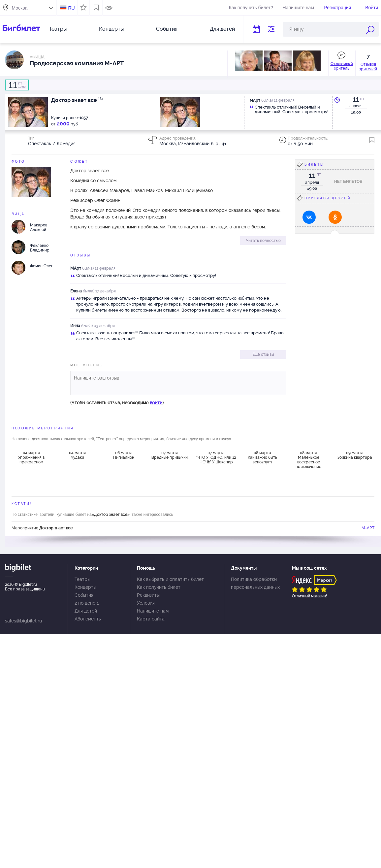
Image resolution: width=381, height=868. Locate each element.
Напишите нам (298, 8)
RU (71, 8)
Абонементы (88, 619)
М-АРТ (368, 528)
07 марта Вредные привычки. (170, 455)
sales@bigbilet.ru (23, 621)
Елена (76, 291)
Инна (75, 326)
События (167, 29)
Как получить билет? (251, 8)
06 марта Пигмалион (124, 455)
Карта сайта (151, 619)
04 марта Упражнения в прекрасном (31, 457)
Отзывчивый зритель (342, 66)
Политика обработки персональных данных (255, 583)
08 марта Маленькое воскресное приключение (308, 459)
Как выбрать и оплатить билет (170, 579)
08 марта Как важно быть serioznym (262, 457)
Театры (58, 29)
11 (356, 100)
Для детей (222, 29)
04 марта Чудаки (78, 455)
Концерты (111, 29)
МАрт (76, 268)
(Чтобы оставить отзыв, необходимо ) (117, 403)
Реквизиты (148, 595)
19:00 (17, 85)
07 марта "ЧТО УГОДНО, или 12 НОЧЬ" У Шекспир (216, 457)
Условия (146, 603)
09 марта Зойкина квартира (355, 455)
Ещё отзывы (263, 354)
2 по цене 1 (87, 603)
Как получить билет (159, 587)
